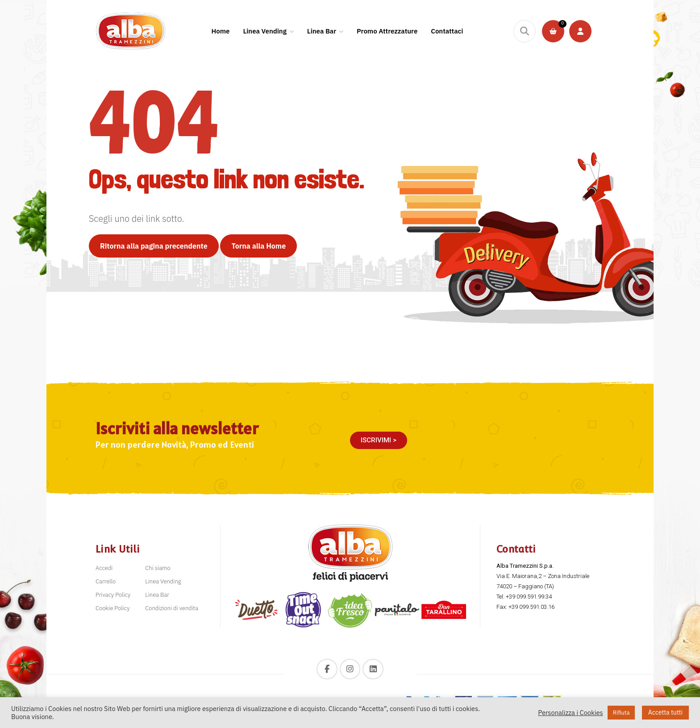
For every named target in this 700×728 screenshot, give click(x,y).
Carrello (106, 581)
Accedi (104, 568)
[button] (379, 440)
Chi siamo (158, 568)
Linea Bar (157, 595)
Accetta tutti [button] (665, 712)
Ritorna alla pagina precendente (154, 246)
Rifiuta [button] (621, 713)
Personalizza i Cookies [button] (570, 713)
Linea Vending (163, 581)
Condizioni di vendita (172, 608)
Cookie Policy (112, 608)
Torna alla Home (258, 246)
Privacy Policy (113, 595)
